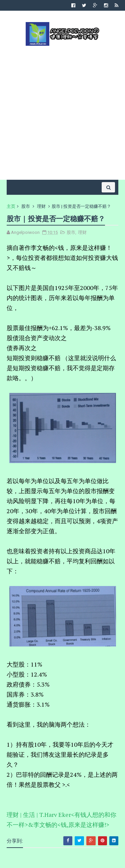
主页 (11, 206)
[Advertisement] (62, 112)
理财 (41, 206)
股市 (26, 206)
